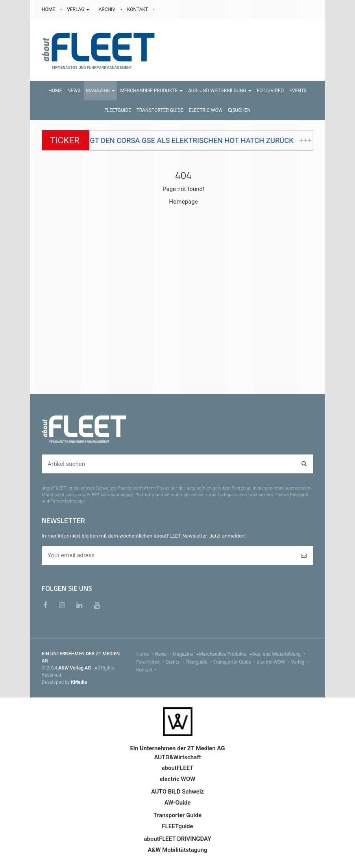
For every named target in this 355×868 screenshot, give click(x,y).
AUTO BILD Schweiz (177, 792)
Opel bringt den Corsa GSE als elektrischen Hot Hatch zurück (189, 141)
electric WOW (274, 662)
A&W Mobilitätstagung (177, 850)
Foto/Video (151, 662)
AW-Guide (178, 803)
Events (176, 662)
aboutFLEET (177, 768)
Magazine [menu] (186, 654)
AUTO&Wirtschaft (177, 757)
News (164, 654)
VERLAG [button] (79, 9)
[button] (100, 91)
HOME (49, 9)
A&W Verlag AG (75, 668)
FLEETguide (177, 826)
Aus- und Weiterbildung (279, 654)
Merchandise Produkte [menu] (226, 654)
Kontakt (147, 670)
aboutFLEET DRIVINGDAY (178, 839)
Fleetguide (199, 662)
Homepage (183, 202)
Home (145, 654)
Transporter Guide (235, 662)
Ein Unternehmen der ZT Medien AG (177, 748)
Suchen (239, 110)
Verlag (301, 662)
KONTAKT (138, 9)
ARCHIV (107, 9)
